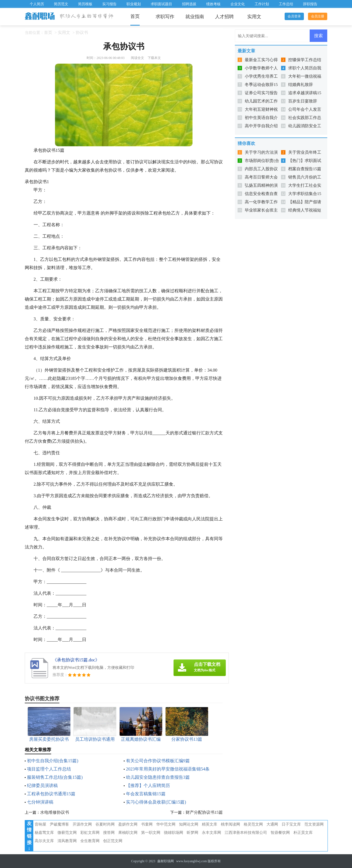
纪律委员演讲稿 (42, 785)
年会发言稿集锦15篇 (146, 794)
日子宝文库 (291, 824)
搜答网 (109, 833)
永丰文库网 (211, 833)
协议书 (82, 33)
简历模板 (85, 4)
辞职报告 (310, 4)
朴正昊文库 (303, 833)
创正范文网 (113, 841)
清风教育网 (67, 841)
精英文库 (210, 824)
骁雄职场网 (174, 833)
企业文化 (238, 4)
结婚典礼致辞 (301, 85)
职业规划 (134, 4)
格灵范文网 (253, 824)
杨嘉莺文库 (44, 833)
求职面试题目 (161, 4)
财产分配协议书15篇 (204, 812)
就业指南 (195, 17)
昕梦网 (193, 833)
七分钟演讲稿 (40, 802)
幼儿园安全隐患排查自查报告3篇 (158, 777)
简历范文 (61, 4)
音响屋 (40, 824)
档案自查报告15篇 (305, 169)
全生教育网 (90, 841)
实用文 (254, 17)
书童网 (147, 824)
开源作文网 (82, 824)
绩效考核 (213, 4)
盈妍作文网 (128, 824)
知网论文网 (189, 824)
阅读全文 (137, 58)
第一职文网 (151, 833)
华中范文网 (166, 824)
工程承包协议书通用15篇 (51, 794)
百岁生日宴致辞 (303, 101)
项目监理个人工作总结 (49, 769)
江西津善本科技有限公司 (246, 833)
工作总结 (286, 4)
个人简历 (37, 4)
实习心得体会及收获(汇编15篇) (156, 802)
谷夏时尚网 (105, 824)
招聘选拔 (189, 4)
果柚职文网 (128, 833)
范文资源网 (314, 824)
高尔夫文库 (44, 841)
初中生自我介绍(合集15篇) (53, 761)
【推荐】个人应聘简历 (148, 785)
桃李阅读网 (230, 824)
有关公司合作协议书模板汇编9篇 (158, 761)
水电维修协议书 (55, 812)
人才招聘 (224, 17)
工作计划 (262, 4)
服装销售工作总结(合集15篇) (55, 777)
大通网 (272, 824)
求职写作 (165, 17)
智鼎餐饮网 (280, 833)
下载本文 (154, 58)
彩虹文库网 (90, 833)
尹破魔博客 (59, 824)
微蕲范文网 (67, 833)
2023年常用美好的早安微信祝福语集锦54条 (168, 769)
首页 (135, 16)
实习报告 (109, 4)
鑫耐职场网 (166, 861)
